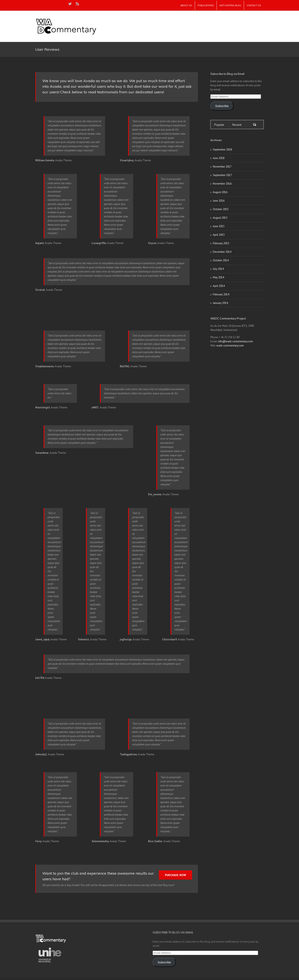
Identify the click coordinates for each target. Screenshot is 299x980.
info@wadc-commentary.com (235, 341)
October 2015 (221, 209)
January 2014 (220, 303)
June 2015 (219, 226)
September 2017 (222, 175)
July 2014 (218, 269)
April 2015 (219, 235)
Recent (237, 125)
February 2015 (221, 243)
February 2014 (221, 294)
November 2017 (222, 167)
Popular (219, 125)
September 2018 (222, 150)
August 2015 (220, 218)
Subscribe (222, 106)
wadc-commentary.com (230, 346)
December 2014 (222, 252)
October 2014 (221, 260)
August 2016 (220, 192)
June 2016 (219, 201)
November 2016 (222, 184)
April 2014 (219, 286)
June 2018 (219, 158)
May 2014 (218, 277)
